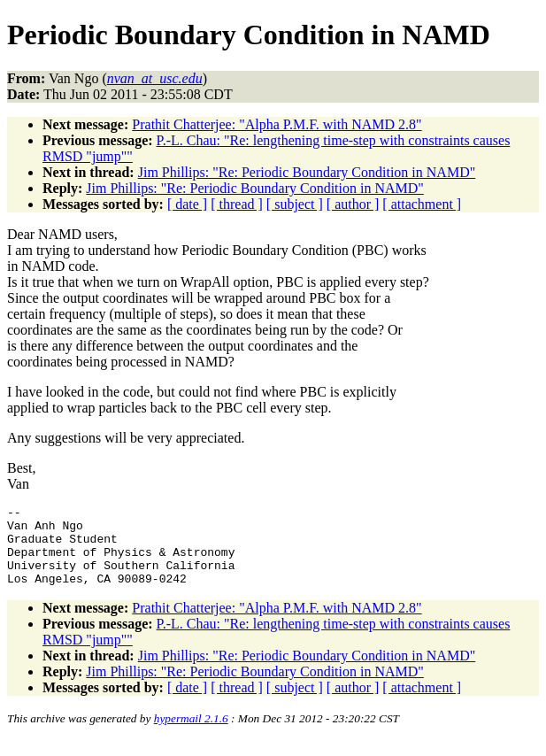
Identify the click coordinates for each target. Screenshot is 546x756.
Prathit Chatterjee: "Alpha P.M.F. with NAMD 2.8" (277, 124)
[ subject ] (295, 204)
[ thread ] (237, 204)
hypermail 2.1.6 (191, 734)
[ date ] (187, 204)
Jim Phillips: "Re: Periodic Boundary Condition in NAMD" (307, 172)
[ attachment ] (422, 204)
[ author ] (353, 204)
